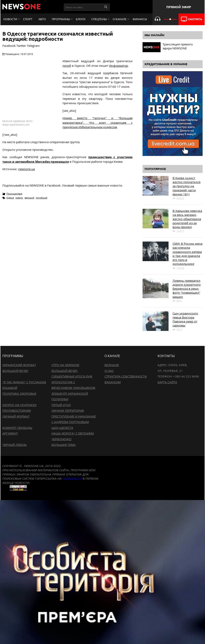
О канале (120, 19)
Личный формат (16, 416)
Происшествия (14, 194)
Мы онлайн (154, 35)
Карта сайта (167, 382)
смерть (19, 198)
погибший (42, 198)
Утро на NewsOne (65, 365)
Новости (10, 19)
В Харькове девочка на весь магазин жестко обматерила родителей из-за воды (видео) (187, 219)
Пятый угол (61, 405)
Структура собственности (126, 376)
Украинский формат (19, 365)
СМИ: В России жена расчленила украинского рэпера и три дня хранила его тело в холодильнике (187, 254)
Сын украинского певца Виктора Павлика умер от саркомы (185, 319)
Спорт (28, 19)
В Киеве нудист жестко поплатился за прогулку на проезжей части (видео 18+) (186, 186)
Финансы (140, 19)
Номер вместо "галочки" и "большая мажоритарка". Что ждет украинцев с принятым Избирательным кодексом (97, 122)
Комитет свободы (17, 428)
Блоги (81, 19)
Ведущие (112, 365)
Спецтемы (99, 19)
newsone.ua (27, 169)
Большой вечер (15, 371)
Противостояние (17, 410)
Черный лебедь (15, 445)
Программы (61, 19)
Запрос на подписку (20, 405)
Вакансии (113, 382)
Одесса (10, 198)
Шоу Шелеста (62, 428)
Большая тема (64, 445)
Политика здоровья (19, 393)
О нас (109, 371)
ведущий (29, 198)
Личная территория (68, 410)
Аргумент (10, 433)
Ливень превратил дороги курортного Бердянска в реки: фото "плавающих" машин (187, 289)
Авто (42, 19)
